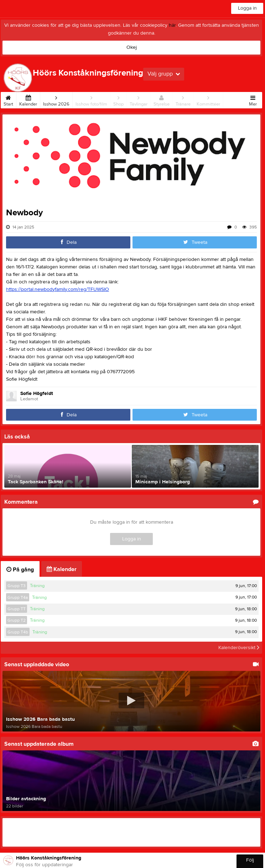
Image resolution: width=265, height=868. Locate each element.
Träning (37, 586)
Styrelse (162, 99)
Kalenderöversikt (239, 648)
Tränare (183, 99)
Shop (118, 99)
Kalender (28, 99)
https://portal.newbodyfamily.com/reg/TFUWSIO (58, 289)
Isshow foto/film (91, 99)
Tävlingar (139, 99)
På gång (20, 570)
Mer (253, 99)
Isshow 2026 (56, 99)
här (172, 25)
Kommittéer (208, 99)
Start (8, 99)
